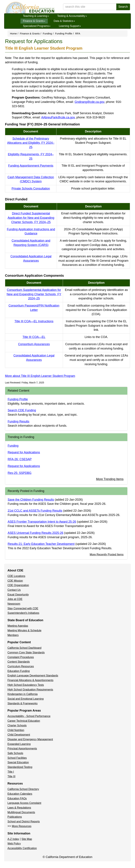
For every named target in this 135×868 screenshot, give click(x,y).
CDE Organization (18, 585)
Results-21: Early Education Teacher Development (41, 544)
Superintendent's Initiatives (23, 613)
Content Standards (19, 662)
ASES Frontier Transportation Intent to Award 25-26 (42, 522)
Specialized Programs (37, 26)
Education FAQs (17, 798)
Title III (11, 776)
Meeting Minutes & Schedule (24, 630)
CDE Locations (16, 576)
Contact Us (14, 590)
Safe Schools (15, 753)
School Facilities (17, 758)
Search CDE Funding (22, 410)
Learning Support (70, 26)
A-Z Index (13, 839)
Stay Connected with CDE (23, 608)
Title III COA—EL (34, 337)
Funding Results (18, 421)
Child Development (19, 735)
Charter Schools (17, 725)
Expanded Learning (19, 744)
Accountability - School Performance (29, 716)
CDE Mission (15, 581)
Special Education (18, 762)
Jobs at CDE (15, 599)
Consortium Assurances (34, 344)
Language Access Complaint (24, 803)
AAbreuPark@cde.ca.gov (58, 117)
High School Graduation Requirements (30, 690)
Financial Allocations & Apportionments (30, 680)
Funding (47, 33)
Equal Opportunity (18, 595)
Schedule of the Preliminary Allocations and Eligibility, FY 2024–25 (31, 143)
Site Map (27, 839)
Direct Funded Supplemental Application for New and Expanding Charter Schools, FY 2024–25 (31, 218)
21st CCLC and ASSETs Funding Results (35, 511)
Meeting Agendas (18, 626)
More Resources (22, 826)
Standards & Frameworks (23, 703)
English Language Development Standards (33, 676)
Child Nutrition (16, 730)
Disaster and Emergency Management (30, 739)
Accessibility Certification (22, 848)
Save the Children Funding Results (31, 500)
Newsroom (14, 604)
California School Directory (23, 789)
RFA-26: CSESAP (20, 459)
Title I (11, 772)
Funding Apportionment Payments (31, 166)
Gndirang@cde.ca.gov (89, 102)
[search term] (90, 7)
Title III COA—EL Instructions (34, 321)
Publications (15, 817)
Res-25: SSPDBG (20, 473)
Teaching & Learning (36, 16)
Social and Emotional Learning (26, 699)
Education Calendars (20, 794)
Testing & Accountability (72, 16)
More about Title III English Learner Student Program (40, 376)
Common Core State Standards (26, 653)
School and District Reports (24, 821)
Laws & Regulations (19, 808)
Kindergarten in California (23, 694)
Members (13, 635)
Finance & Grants (34, 21)
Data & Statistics (64, 21)
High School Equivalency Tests (26, 685)
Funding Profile (64, 33)
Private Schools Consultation (31, 189)
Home (13, 33)
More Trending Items (110, 479)
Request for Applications (24, 452)
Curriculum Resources (21, 666)
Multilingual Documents (21, 812)
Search (123, 7)
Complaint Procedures (21, 657)
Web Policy (14, 844)
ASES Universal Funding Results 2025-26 (35, 533)
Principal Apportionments (22, 749)
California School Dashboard (24, 648)
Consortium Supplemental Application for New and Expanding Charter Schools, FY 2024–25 (34, 294)
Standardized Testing (20, 767)
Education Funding (19, 671)
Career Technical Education (24, 721)
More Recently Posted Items (107, 554)
